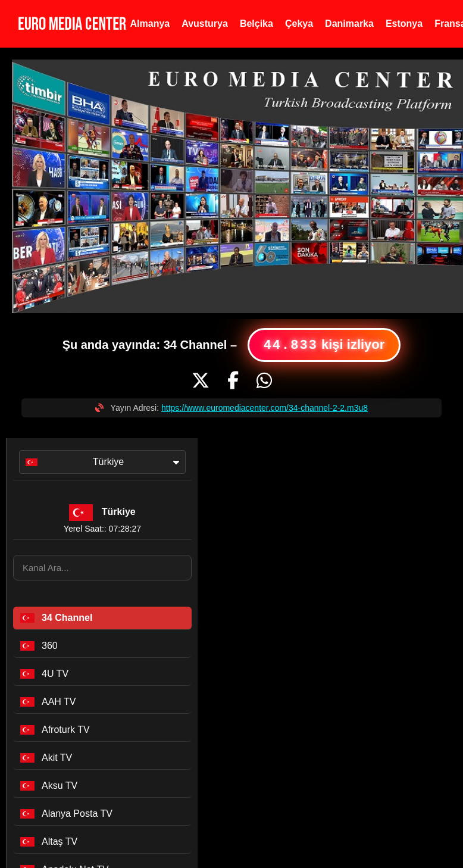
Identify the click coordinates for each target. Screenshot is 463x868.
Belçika (256, 24)
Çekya (299, 24)
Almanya (150, 24)
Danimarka (349, 24)
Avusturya (205, 24)
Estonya (404, 24)
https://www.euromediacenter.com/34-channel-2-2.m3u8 (265, 408)
